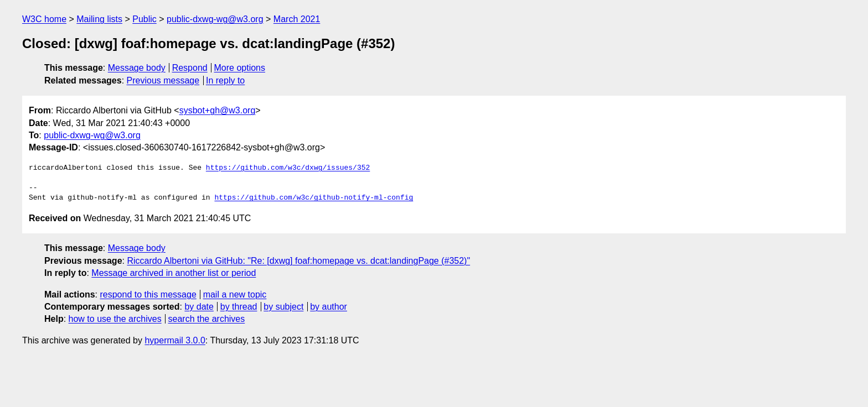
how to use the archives (115, 319)
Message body (137, 68)
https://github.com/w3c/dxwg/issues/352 (288, 168)
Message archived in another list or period (174, 273)
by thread (239, 307)
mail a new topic (235, 294)
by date (199, 307)
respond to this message (148, 294)
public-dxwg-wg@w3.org (215, 19)
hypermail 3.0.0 (175, 340)
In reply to (225, 80)
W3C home (44, 19)
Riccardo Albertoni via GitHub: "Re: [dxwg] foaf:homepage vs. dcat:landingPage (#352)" (298, 261)
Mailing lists (99, 19)
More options (240, 68)
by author (329, 307)
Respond (190, 68)
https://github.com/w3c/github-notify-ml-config (314, 198)
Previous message (163, 80)
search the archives (207, 319)
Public (144, 19)
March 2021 (297, 19)
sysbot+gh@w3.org (218, 110)
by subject (283, 307)
